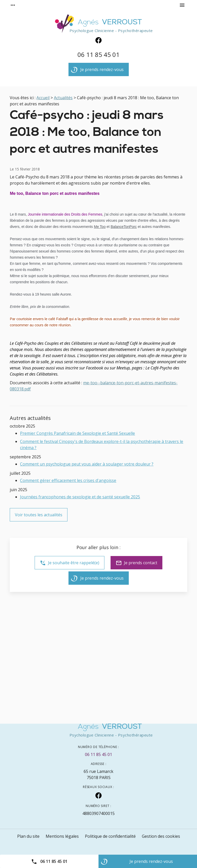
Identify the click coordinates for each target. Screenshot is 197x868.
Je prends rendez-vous (97, 71)
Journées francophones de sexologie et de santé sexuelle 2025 (80, 497)
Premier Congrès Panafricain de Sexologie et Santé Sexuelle (77, 433)
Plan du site (28, 836)
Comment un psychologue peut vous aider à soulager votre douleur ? (87, 464)
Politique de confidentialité (110, 836)
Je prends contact (136, 563)
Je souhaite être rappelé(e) (70, 563)
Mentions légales (62, 836)
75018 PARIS (98, 774)
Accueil (43, 98)
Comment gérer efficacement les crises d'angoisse (68, 480)
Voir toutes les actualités (39, 515)
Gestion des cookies (161, 836)
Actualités (63, 98)
